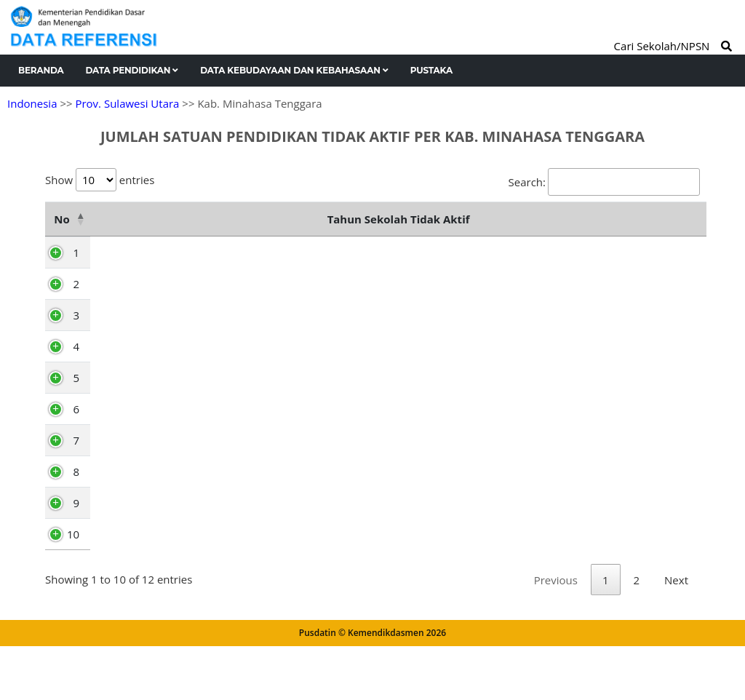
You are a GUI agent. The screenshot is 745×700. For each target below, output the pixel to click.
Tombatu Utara (133, 569)
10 (70, 569)
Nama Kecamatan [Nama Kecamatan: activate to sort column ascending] (169, 236)
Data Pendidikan (132, 70)
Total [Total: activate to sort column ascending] (662, 254)
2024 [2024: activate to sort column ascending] (444, 254)
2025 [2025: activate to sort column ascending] (516, 254)
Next (676, 634)
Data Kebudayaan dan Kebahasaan (294, 70)
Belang (112, 350)
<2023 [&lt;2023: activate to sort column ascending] (307, 254)
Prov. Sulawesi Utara (127, 103)
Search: (604, 182)
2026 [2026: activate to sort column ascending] (588, 254)
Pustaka (431, 70)
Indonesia (32, 103)
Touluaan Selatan (139, 475)
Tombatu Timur (134, 538)
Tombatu (117, 413)
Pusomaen (121, 319)
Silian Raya (121, 506)
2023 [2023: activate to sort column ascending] (372, 254)
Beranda (41, 70)
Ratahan (116, 381)
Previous (556, 634)
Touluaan (118, 444)
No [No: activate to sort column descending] (60, 236)
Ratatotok (119, 287)
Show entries (100, 180)
